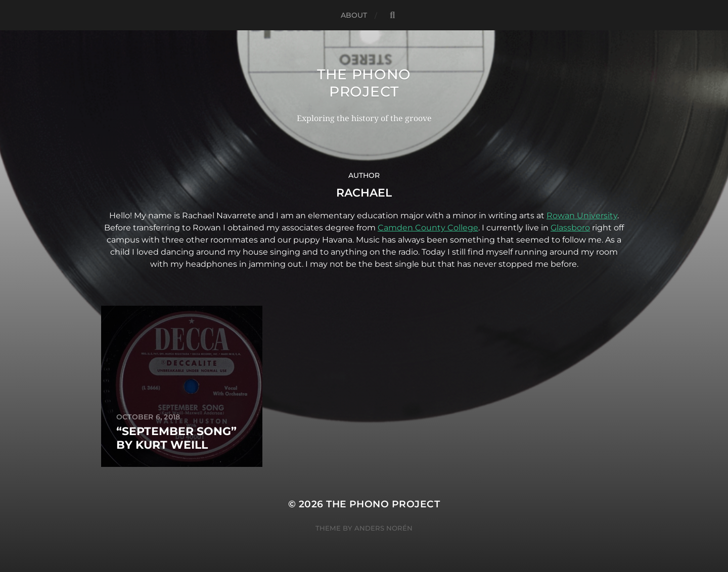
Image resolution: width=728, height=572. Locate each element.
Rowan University (582, 216)
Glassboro (570, 228)
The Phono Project (364, 83)
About (354, 15)
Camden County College (428, 228)
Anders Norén (383, 528)
